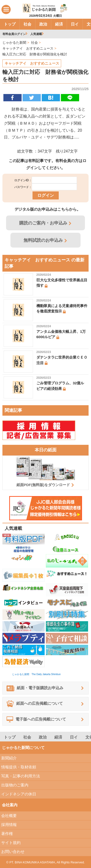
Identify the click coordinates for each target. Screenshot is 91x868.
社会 (27, 24)
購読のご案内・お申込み (43, 223)
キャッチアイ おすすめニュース (32, 63)
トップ (10, 24)
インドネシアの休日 (19, 794)
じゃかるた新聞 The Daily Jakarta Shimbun (36, 674)
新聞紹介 (9, 758)
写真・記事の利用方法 (21, 776)
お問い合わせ (13, 852)
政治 (43, 24)
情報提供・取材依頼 (19, 767)
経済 (59, 24)
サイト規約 (11, 843)
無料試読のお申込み (43, 240)
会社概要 (9, 816)
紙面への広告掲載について (35, 704)
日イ (75, 24)
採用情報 (9, 825)
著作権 (7, 834)
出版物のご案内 (15, 785)
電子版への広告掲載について (36, 719)
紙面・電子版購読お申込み (35, 688)
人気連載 (36, 34)
